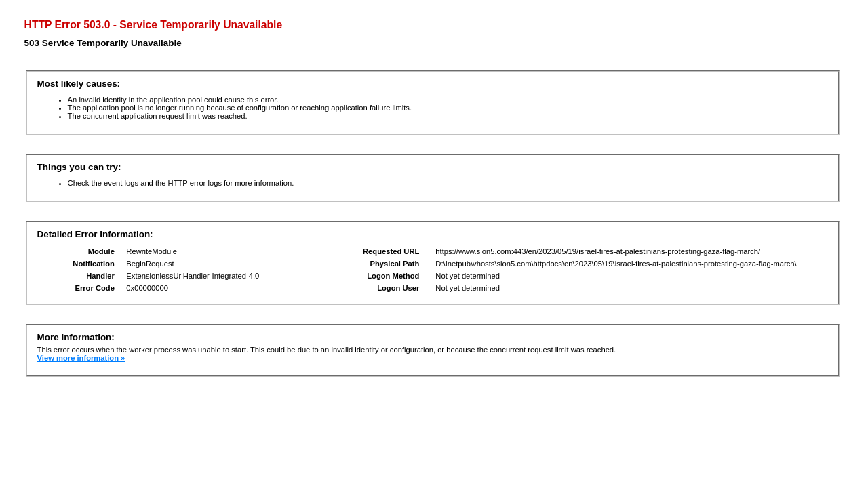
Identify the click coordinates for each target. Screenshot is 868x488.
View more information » (81, 358)
